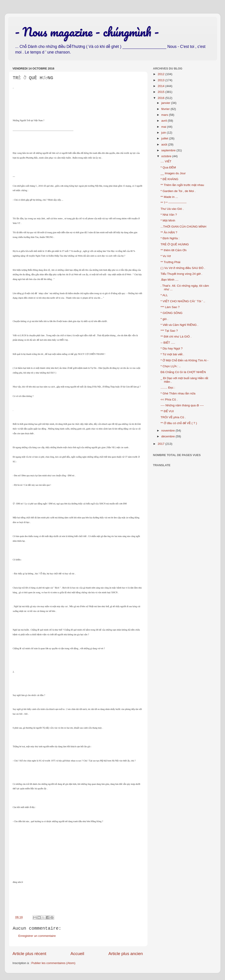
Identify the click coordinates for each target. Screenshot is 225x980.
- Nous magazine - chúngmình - (87, 32)
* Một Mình (168, 220)
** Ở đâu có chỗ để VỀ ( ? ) (179, 423)
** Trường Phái (170, 262)
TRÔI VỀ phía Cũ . (173, 417)
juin (164, 133)
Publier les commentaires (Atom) (53, 963)
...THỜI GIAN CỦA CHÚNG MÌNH (183, 227)
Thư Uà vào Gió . (172, 209)
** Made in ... (169, 197)
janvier (166, 103)
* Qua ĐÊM (168, 167)
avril (165, 121)
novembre (169, 431)
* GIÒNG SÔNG (172, 313)
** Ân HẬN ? (169, 232)
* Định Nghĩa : (170, 238)
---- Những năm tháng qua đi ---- (182, 405)
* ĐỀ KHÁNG (169, 179)
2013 (161, 80)
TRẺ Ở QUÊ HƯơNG (175, 244)
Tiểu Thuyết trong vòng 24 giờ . (181, 274)
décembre (169, 436)
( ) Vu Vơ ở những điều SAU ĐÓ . (183, 268)
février (166, 109)
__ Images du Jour (173, 173)
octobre (167, 156)
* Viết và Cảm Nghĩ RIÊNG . (179, 325)
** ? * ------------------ (173, 203)
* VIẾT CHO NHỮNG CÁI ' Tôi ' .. (183, 301)
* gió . (164, 319)
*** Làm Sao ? (170, 307)
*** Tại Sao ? (169, 331)
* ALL (164, 295)
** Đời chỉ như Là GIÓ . (176, 337)
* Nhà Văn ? (169, 215)
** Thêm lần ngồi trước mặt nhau (182, 185)
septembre (169, 150)
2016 (161, 98)
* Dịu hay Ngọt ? (172, 348)
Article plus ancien (126, 954)
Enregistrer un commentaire (37, 936)
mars (165, 115)
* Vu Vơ (166, 256)
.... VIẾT (166, 161)
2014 (161, 86)
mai (164, 127)
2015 (161, 92)
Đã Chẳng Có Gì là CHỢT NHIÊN (183, 372)
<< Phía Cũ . (169, 399)
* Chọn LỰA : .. (171, 366)
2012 (161, 74)
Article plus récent (29, 954)
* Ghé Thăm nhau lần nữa (178, 393)
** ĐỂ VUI (167, 411)
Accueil (77, 954)
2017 (161, 444)
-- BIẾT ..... (168, 343)
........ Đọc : (168, 388)
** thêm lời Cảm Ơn (174, 250)
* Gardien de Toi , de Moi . (178, 191)
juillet (165, 138)
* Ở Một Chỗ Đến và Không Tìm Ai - (184, 360)
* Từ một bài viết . (172, 354)
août (165, 144)
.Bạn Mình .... (169, 280)
